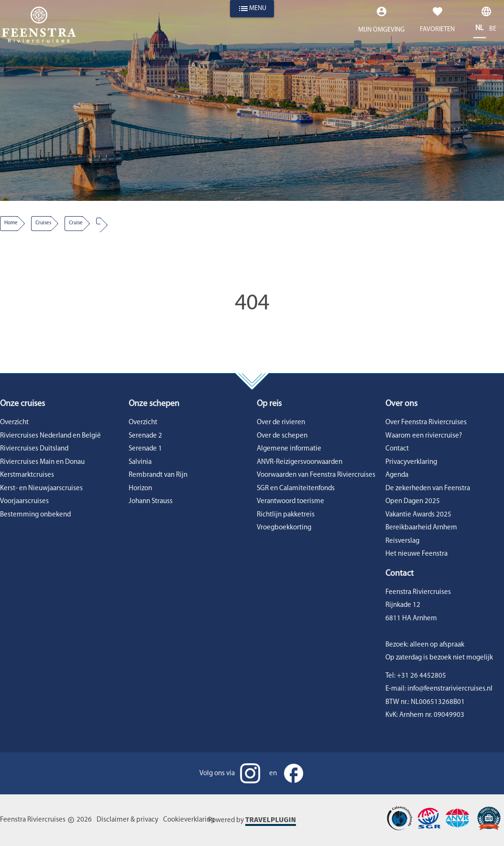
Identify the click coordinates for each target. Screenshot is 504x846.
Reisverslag (402, 541)
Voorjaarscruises (24, 501)
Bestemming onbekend (35, 515)
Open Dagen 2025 (413, 501)
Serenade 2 (145, 436)
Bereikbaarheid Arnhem (421, 528)
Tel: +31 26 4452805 (416, 676)
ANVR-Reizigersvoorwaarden (300, 462)
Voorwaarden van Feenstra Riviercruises (316, 475)
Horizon (140, 489)
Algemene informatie (289, 449)
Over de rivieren (281, 423)
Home (11, 223)
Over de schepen (282, 436)
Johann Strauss (151, 501)
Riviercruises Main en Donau (42, 462)
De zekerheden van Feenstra (428, 489)
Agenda (397, 475)
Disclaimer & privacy (127, 820)
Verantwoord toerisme (290, 501)
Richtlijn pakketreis (286, 515)
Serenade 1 (145, 449)
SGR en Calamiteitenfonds (296, 489)
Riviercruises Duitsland (34, 449)
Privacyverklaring (411, 462)
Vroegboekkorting (284, 528)
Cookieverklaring (189, 820)
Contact (397, 449)
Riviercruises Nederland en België (50, 436)
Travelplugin (271, 820)
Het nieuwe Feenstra (416, 554)
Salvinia (140, 462)
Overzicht (14, 423)
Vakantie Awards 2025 (418, 515)
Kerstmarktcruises (27, 475)
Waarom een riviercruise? (424, 436)
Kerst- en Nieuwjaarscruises (41, 489)
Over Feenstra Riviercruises (426, 423)
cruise (76, 223)
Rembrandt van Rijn (158, 475)
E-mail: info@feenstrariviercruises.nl (439, 689)
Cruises (43, 223)
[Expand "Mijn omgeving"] (381, 22)
